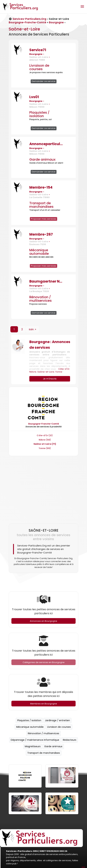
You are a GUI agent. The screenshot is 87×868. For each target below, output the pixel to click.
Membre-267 (41, 234)
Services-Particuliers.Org (27, 19)
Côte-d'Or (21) (45, 435)
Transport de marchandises (41, 205)
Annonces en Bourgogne (43, 621)
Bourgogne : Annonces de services (50, 345)
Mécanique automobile (39, 252)
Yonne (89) (45, 448)
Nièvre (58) (45, 440)
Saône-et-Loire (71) (45, 444)
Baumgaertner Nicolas (46, 281)
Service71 (38, 50)
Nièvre (33, 372)
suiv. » (32, 329)
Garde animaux (42, 159)
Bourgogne (56, 22)
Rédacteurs (70, 740)
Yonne (59, 372)
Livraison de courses (39, 67)
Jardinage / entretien (57, 720)
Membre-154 (41, 187)
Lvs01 (34, 97)
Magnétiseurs (33, 746)
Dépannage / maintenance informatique (35, 740)
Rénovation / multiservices (40, 299)
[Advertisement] (43, 488)
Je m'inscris (50, 379)
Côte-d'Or (64, 369)
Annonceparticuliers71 (46, 144)
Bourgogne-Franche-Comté (27, 22)
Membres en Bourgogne (44, 704)
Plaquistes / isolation (39, 114)
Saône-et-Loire (46, 372)
